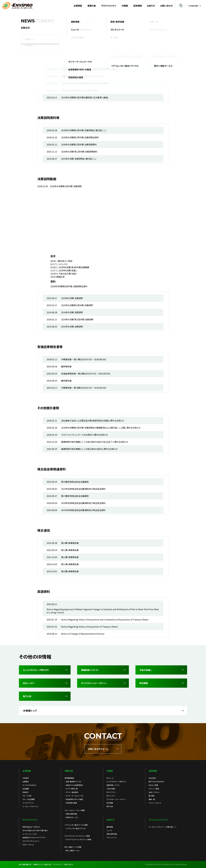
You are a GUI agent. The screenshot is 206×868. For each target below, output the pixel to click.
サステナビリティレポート (31, 841)
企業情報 (78, 6)
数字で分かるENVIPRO (156, 782)
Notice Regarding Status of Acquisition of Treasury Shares (89, 627)
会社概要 (26, 789)
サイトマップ (58, 864)
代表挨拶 (26, 778)
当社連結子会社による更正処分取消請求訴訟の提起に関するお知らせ (93, 421)
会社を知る (152, 778)
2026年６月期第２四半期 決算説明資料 (79, 144)
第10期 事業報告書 (70, 571)
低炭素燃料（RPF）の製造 (74, 799)
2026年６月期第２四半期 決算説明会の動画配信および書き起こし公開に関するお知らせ (101, 428)
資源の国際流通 (71, 814)
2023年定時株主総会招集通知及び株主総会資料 (83, 510)
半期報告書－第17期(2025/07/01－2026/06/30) (84, 359)
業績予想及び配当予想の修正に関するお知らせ (82, 76)
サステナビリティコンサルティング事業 (78, 839)
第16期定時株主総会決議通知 (75, 482)
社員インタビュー (154, 792)
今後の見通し (111, 789)
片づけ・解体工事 (72, 789)
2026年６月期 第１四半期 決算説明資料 (79, 152)
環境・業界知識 (112, 834)
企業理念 (26, 782)
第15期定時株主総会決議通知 (75, 496)
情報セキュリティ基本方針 (43, 864)
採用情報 (138, 6)
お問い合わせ (166, 6)
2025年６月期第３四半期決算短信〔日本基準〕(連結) (85, 97)
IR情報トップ (30, 711)
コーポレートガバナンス (30, 806)
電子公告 (110, 806)
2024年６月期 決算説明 (72, 312)
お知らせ (151, 6)
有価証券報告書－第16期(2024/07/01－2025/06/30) (86, 374)
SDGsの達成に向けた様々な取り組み (35, 830)
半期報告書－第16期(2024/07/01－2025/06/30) (84, 388)
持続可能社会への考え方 (31, 827)
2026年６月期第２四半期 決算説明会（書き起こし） (84, 130)
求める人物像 (153, 785)
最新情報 (110, 827)
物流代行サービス (72, 817)
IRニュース (110, 778)
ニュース (109, 830)
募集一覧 (152, 799)
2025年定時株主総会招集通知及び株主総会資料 (83, 489)
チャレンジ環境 (154, 789)
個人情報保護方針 (25, 864)
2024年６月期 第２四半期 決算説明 (77, 319)
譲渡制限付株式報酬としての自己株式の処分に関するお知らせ (89, 449)
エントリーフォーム (155, 803)
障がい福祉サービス (73, 850)
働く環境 (151, 796)
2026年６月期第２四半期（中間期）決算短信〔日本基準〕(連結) (89, 69)
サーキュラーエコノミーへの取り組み (161, 827)
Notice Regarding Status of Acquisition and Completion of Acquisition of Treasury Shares (105, 620)
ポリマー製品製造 (72, 792)
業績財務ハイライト (113, 785)
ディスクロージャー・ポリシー (116, 799)
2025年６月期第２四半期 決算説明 (77, 305)
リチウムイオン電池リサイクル (76, 828)
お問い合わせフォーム (98, 749)
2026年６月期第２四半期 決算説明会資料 (80, 137)
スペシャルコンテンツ (158, 820)
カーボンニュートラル (30, 834)
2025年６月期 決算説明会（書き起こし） (79, 159)
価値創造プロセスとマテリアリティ (34, 837)
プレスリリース (111, 837)
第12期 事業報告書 (70, 557)
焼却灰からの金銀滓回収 (74, 785)
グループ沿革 (27, 796)
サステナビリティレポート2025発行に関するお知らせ (85, 435)
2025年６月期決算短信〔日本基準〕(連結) (80, 90)
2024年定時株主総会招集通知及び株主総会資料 (83, 503)
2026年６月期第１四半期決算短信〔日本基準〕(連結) (85, 83)
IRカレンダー (111, 796)
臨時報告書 (66, 366)
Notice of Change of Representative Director (83, 634)
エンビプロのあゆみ (29, 785)
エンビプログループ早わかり (116, 782)
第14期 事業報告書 (70, 543)
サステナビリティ (109, 6)
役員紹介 (26, 792)
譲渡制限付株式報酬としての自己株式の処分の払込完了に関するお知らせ (95, 442)
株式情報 (110, 803)
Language (193, 6)
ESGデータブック (28, 845)
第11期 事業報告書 (70, 564)
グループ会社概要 (29, 799)
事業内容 (92, 6)
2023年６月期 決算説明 (72, 327)
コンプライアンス (28, 803)
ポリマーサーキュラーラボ (75, 796)
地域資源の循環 (71, 803)
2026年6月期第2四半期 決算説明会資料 (69, 286)
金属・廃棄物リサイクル (74, 782)
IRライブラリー (111, 792)
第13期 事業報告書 (70, 550)
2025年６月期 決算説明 (72, 298)
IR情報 (125, 6)
